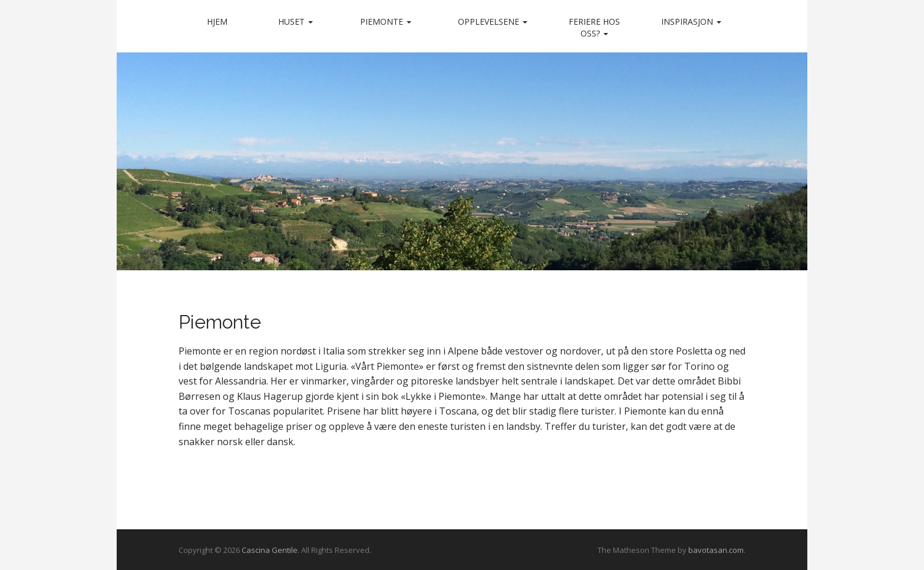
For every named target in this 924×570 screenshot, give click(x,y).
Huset (296, 21)
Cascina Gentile (270, 550)
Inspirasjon (691, 21)
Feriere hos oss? (594, 27)
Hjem (217, 21)
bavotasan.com (716, 550)
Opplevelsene (493, 21)
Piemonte (386, 21)
